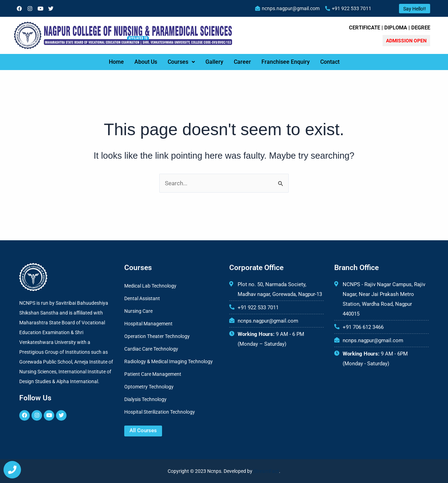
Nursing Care (138, 311)
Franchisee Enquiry (286, 62)
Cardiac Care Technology (151, 349)
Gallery (214, 62)
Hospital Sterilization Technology (160, 412)
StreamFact (266, 471)
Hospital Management (148, 324)
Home (116, 62)
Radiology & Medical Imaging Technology (169, 361)
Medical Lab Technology (150, 286)
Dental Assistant (142, 298)
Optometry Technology (149, 387)
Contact (330, 62)
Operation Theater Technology (157, 336)
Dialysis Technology (145, 399)
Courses (181, 62)
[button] (181, 62)
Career (242, 62)
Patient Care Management (153, 374)
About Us (146, 62)
